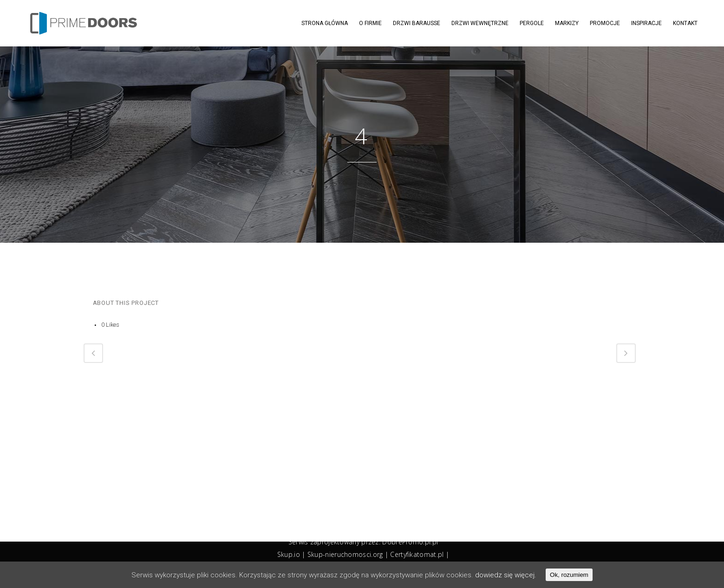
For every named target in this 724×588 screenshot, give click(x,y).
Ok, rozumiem (569, 575)
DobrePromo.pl (406, 542)
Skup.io (289, 554)
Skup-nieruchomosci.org (345, 554)
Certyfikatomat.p (416, 554)
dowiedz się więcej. (506, 575)
